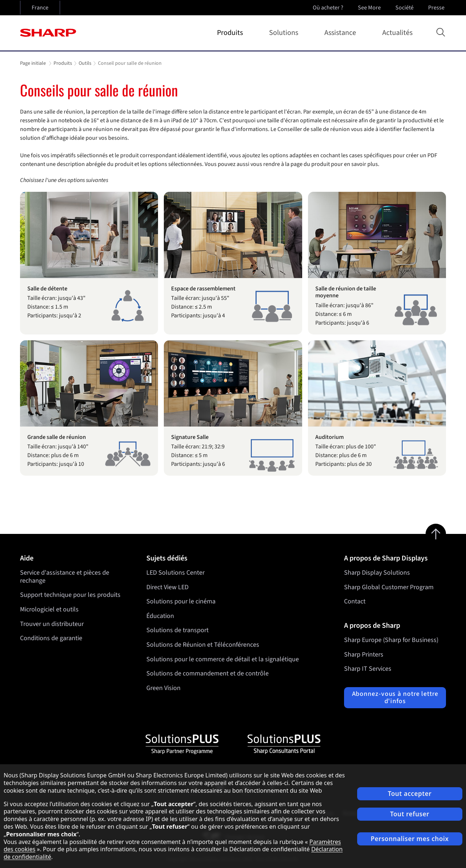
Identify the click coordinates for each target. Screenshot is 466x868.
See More (370, 8)
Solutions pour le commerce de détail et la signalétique (223, 659)
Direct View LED (167, 587)
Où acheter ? (328, 8)
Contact (355, 601)
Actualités (397, 33)
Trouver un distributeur (52, 624)
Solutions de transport (177, 631)
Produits (231, 33)
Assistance (342, 33)
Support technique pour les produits (70, 595)
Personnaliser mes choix (410, 839)
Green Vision (163, 688)
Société (405, 8)
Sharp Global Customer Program (389, 587)
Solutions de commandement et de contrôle (208, 673)
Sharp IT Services (368, 669)
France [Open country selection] (40, 8)
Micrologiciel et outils (49, 609)
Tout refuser (410, 814)
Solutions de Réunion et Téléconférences (203, 645)
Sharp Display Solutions (377, 573)
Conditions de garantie (51, 638)
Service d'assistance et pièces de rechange (65, 577)
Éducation (160, 616)
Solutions (285, 33)
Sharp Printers (364, 655)
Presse (437, 8)
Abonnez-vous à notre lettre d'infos (395, 697)
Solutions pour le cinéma (181, 601)
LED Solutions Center (175, 573)
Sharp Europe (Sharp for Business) (391, 640)
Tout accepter (410, 794)
